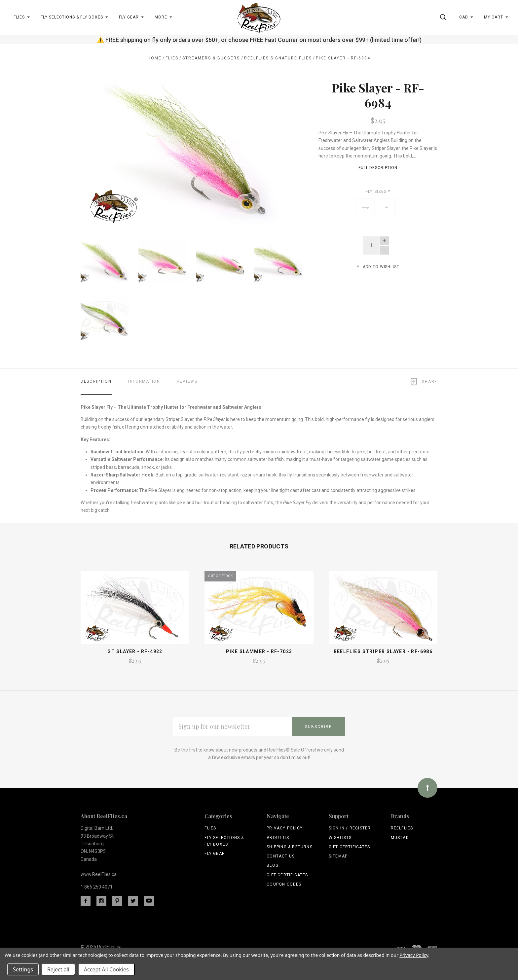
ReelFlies (402, 828)
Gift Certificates (287, 875)
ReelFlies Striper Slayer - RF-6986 (383, 651)
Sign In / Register (350, 828)
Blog (273, 865)
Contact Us (281, 856)
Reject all (58, 969)
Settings (23, 969)
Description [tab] (96, 381)
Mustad (400, 838)
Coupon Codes (284, 884)
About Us (278, 838)
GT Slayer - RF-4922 (135, 651)
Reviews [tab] (187, 381)
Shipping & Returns (290, 847)
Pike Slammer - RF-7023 (259, 651)
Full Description (378, 168)
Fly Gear (215, 854)
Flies (210, 828)
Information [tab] (144, 381)
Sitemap (338, 856)
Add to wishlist (378, 267)
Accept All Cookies (106, 969)
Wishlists (340, 838)
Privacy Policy (285, 828)
